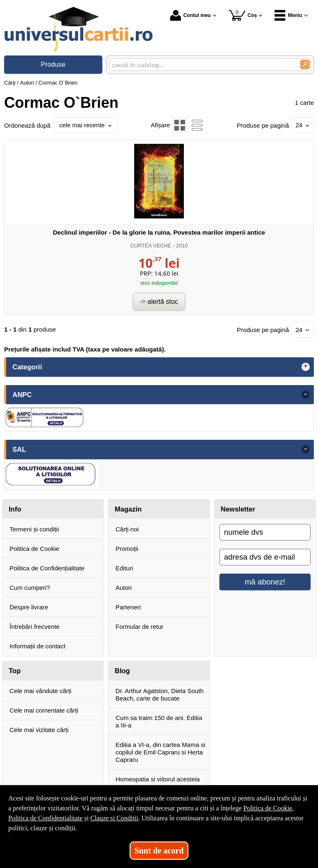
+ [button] (306, 367)
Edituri (124, 568)
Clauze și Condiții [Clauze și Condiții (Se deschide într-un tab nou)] (114, 818)
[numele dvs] (265, 532)
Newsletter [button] (238, 509)
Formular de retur (140, 627)
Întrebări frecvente (35, 627)
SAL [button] (19, 449)
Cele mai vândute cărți (40, 691)
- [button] (306, 395)
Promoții (127, 549)
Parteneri (128, 607)
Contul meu (190, 15)
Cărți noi (127, 529)
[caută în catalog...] (201, 65)
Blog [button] (122, 671)
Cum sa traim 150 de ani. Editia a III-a (159, 721)
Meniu (288, 15)
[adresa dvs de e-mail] (265, 557)
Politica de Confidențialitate (47, 568)
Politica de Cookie (34, 549)
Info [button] (15, 509)
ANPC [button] (22, 395)
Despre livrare (29, 607)
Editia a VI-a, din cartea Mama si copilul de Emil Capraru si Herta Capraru (160, 752)
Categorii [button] (27, 367)
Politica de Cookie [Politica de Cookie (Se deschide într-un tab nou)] (267, 808)
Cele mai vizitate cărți (39, 730)
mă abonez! (265, 582)
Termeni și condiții (34, 529)
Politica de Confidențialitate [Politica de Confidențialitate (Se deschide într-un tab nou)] (46, 818)
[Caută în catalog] (305, 64)
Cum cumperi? (30, 588)
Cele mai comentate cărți (44, 710)
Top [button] (15, 671)
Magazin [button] (128, 509)
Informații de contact (37, 646)
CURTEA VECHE (151, 246)
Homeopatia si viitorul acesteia (158, 779)
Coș (243, 15)
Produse (53, 64)
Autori (124, 588)
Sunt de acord (159, 851)
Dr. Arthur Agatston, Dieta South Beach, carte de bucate (160, 695)
